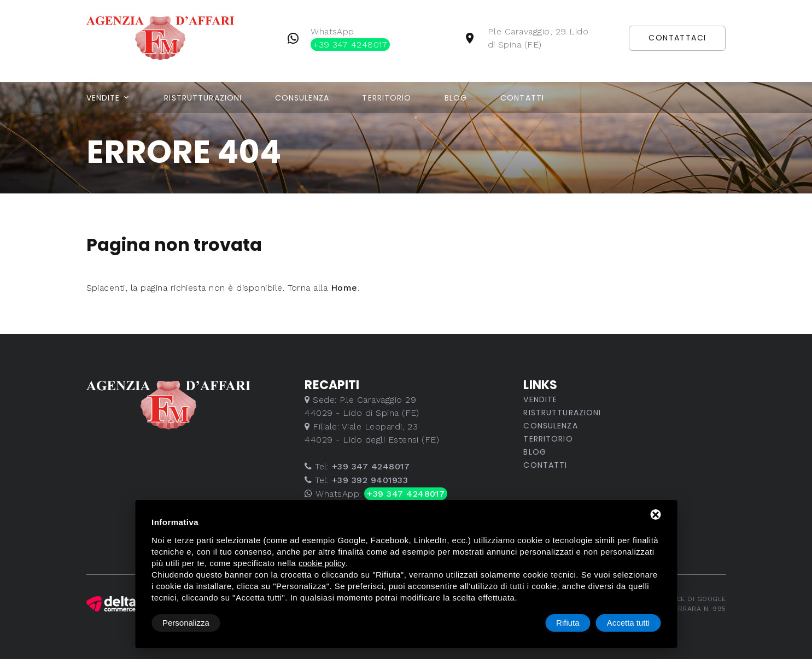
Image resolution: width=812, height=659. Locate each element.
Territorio (387, 98)
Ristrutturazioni (203, 98)
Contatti (522, 98)
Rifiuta (568, 623)
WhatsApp (350, 39)
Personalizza (186, 623)
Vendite (103, 98)
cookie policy (322, 563)
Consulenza (302, 98)
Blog (456, 98)
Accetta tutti (628, 623)
